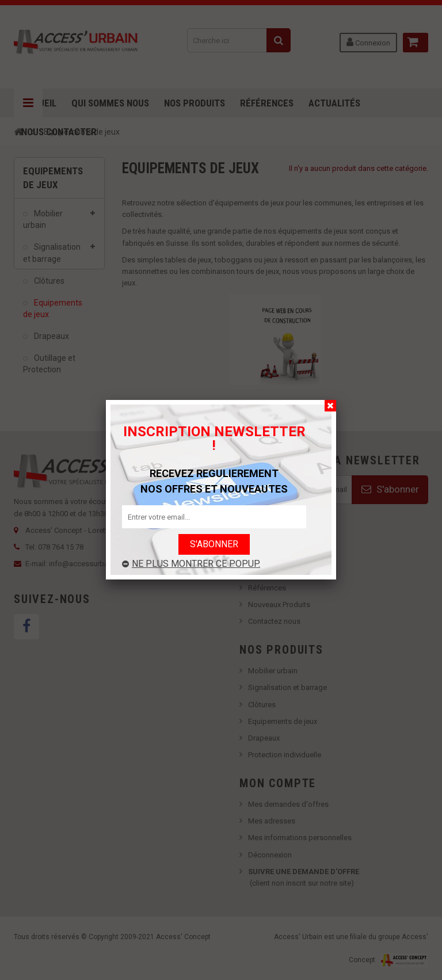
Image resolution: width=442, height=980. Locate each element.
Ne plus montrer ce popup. (191, 564)
